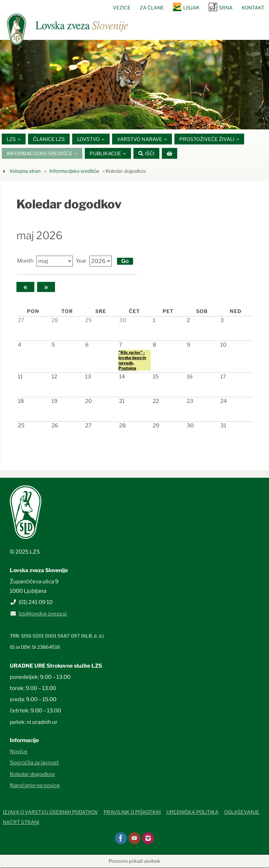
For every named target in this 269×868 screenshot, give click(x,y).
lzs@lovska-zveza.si (43, 614)
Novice (19, 751)
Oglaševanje (242, 812)
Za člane (152, 8)
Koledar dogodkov (32, 774)
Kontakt (253, 8)
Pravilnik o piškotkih (132, 812)
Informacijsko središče (74, 171)
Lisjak (191, 8)
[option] (134, 85)
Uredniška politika (192, 812)
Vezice (122, 8)
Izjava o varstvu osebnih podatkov (50, 812)
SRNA (226, 8)
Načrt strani (21, 822)
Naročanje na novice (35, 785)
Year (81, 261)
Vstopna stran (25, 171)
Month (25, 261)
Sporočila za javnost (34, 763)
